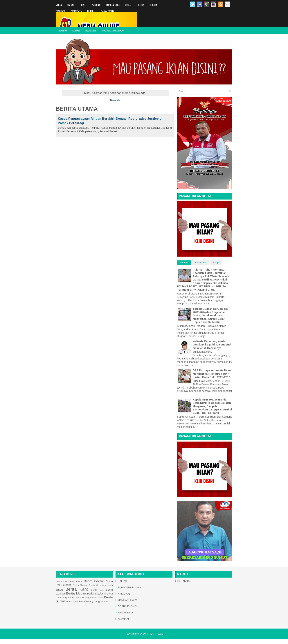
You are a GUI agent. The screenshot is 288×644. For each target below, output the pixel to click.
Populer (184, 263)
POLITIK (141, 5)
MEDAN (59, 5)
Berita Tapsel (72, 601)
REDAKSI (76, 30)
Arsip (216, 263)
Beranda (115, 100)
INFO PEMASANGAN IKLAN (113, 30)
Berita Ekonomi (80, 585)
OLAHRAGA (61, 11)
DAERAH (71, 5)
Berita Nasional (96, 594)
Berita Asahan (76, 581)
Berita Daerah (94, 581)
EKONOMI (153, 5)
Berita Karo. (98, 590)
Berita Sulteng (82, 598)
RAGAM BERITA (108, 11)
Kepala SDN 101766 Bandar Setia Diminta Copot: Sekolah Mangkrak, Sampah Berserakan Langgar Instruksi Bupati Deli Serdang (212, 406)
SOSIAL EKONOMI (128, 606)
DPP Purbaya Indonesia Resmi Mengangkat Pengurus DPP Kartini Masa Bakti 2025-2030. (212, 374)
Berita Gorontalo (97, 585)
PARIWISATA (76, 11)
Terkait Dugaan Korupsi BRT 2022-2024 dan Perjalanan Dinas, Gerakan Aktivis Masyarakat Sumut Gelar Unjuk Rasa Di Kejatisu (211, 316)
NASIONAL (96, 5)
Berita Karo (77, 589)
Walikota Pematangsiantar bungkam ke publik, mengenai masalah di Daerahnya (212, 345)
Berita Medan (76, 593)
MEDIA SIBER (91, 30)
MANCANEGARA (113, 5)
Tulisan (105, 601)
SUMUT (83, 5)
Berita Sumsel (97, 598)
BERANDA (63, 30)
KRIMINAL (91, 11)
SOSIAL (128, 5)
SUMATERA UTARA (129, 587)
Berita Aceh (62, 581)
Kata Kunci (201, 263)
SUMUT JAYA (155, 634)
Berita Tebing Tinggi (90, 601)
